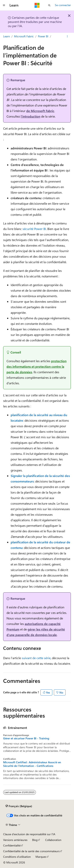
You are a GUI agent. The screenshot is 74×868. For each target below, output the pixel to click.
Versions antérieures (15, 840)
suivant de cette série (36, 658)
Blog (35, 840)
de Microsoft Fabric (40, 111)
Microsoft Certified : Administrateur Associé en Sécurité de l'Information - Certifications (32, 764)
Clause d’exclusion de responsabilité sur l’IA (29, 834)
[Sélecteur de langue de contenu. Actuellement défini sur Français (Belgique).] (19, 806)
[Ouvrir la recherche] (49, 5)
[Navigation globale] (4, 5)
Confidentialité (12, 845)
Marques (41, 857)
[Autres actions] (67, 36)
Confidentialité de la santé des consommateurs (31, 851)
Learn (7, 36)
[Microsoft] (37, 5)
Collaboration (53, 840)
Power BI (43, 36)
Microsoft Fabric (24, 36)
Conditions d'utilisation (17, 857)
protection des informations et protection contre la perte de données (37, 366)
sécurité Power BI (34, 229)
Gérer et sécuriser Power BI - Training (26, 738)
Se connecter (63, 5)
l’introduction (30, 116)
